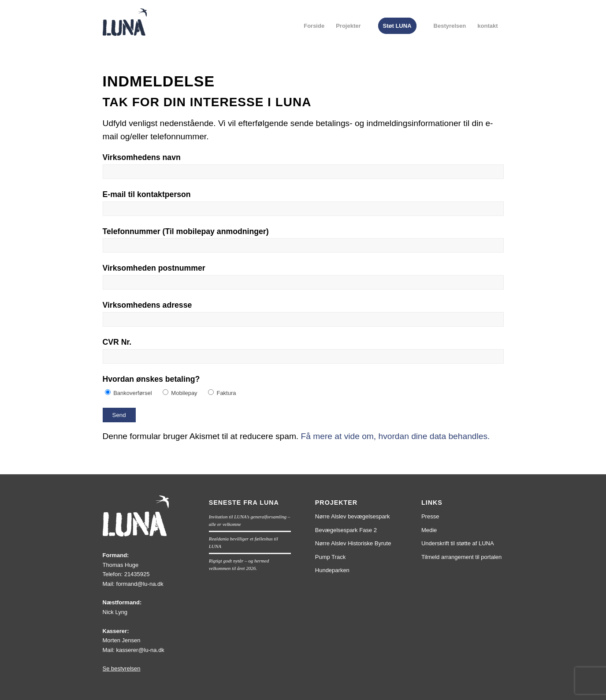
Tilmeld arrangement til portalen (461, 557)
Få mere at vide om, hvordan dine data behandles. (396, 436)
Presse (430, 516)
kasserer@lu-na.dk (140, 650)
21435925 (137, 574)
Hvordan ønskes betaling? (151, 379)
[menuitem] (314, 26)
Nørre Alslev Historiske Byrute (353, 543)
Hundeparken (332, 570)
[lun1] (125, 34)
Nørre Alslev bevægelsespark (353, 516)
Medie (429, 530)
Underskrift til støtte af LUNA (458, 543)
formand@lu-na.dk (140, 584)
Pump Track (330, 557)
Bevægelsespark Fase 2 (346, 530)
